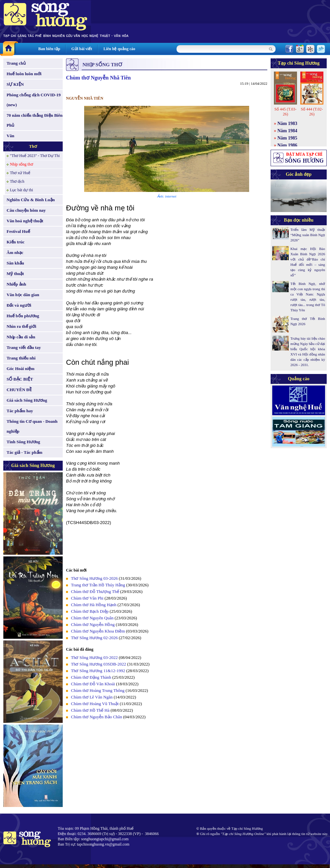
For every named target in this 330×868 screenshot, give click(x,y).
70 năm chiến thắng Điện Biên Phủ (34, 120)
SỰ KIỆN (15, 84)
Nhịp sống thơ (21, 164)
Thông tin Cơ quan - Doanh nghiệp (32, 426)
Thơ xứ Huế (20, 173)
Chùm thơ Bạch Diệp (90, 611)
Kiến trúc (16, 242)
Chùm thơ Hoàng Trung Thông (98, 690)
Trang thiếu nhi (21, 358)
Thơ (33, 146)
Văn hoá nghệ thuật (25, 221)
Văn (10, 136)
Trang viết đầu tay (24, 347)
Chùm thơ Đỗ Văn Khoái (93, 684)
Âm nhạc (15, 252)
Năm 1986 (287, 145)
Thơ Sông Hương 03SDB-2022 (99, 664)
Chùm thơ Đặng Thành (91, 677)
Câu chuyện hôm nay (26, 210)
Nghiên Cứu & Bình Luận (31, 200)
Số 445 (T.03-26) (285, 112)
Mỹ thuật (15, 274)
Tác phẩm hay (20, 411)
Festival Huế (18, 231)
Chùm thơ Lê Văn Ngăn (92, 697)
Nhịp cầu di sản (21, 337)
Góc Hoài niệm (20, 369)
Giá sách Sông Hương (27, 400)
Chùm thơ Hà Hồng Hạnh (94, 605)
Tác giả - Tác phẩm (24, 452)
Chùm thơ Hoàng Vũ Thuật (95, 704)
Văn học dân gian (23, 295)
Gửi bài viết (82, 49)
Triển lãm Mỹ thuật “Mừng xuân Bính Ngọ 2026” (308, 235)
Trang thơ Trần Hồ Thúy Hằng (98, 585)
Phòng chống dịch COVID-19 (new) (34, 100)
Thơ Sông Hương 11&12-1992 (98, 671)
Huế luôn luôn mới (24, 74)
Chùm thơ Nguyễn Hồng (93, 624)
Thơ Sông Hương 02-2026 (94, 638)
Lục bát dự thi (21, 190)
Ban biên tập (49, 49)
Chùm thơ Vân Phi (87, 598)
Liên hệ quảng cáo (119, 49)
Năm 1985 (287, 138)
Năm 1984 (287, 131)
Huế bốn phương (23, 316)
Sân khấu (15, 263)
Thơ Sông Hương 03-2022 (94, 657)
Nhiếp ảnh (16, 284)
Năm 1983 (287, 124)
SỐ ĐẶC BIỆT (20, 379)
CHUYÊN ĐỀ (19, 390)
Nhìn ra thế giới (21, 326)
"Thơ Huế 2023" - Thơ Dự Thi (35, 156)
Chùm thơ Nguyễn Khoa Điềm (98, 631)
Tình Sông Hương (23, 442)
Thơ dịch (17, 181)
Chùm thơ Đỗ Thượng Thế (95, 591)
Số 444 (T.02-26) (312, 112)
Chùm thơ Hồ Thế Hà (90, 710)
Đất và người (19, 305)
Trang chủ (16, 63)
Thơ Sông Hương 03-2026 (94, 578)
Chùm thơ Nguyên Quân (92, 618)
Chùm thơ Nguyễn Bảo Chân (97, 717)
